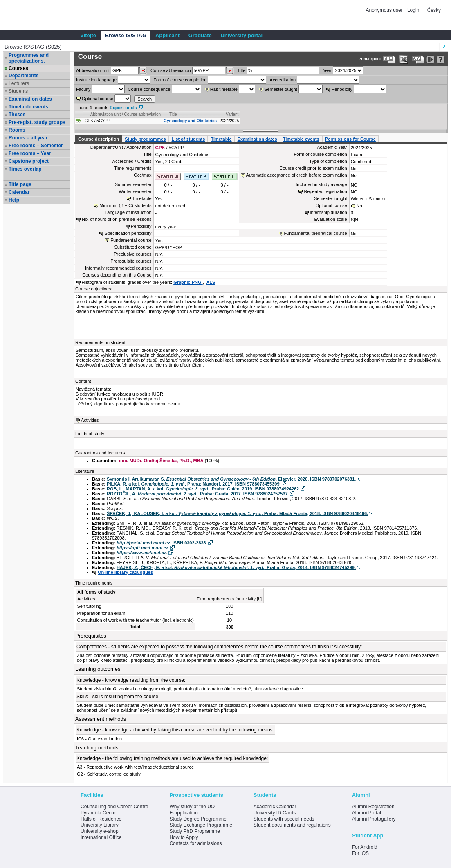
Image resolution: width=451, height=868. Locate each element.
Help (14, 200)
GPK (160, 148)
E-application (183, 813)
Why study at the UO (192, 807)
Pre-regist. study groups (37, 122)
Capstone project (29, 161)
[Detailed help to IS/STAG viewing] (441, 60)
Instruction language (96, 80)
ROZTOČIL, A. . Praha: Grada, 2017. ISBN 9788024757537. (198, 494)
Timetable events (28, 107)
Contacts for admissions (195, 843)
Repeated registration (325, 191)
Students (18, 91)
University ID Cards (275, 813)
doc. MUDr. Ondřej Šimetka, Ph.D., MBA (161, 461)
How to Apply (184, 837)
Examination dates (30, 99)
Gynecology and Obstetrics (190, 121)
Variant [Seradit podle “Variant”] (232, 114)
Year (327, 70)
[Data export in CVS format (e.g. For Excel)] (418, 60)
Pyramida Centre (99, 813)
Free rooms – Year (30, 153)
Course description (99, 139)
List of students (188, 139)
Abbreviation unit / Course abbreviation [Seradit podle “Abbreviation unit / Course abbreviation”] (126, 114)
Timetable (221, 139)
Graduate (200, 35)
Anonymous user (385, 10)
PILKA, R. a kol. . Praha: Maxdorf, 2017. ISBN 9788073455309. (194, 484)
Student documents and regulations (292, 825)
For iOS (360, 853)
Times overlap (25, 169)
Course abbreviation (171, 70)
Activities (90, 420)
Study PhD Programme (194, 831)
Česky (434, 10)
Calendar (19, 192)
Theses (17, 115)
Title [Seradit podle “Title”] (173, 114)
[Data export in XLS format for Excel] (404, 60)
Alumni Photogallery (374, 819)
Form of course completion (180, 80)
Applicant (167, 35)
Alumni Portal (367, 813)
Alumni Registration (373, 807)
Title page (20, 184)
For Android (365, 847)
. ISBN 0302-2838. (162, 543)
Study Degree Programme (198, 819)
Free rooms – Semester (36, 146)
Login (413, 10)
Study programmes (145, 139)
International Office (101, 837)
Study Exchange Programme (201, 825)
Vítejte (88, 35)
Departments (24, 76)
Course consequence (149, 89)
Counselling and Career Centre (114, 807)
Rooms (17, 130)
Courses (18, 68)
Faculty (83, 89)
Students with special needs (284, 819)
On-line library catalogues (125, 572)
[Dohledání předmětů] (230, 71)
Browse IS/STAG (126, 35)
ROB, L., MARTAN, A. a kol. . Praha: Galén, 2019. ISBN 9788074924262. (203, 489)
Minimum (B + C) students (125, 205)
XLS (211, 282)
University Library (100, 825)
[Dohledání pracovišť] (143, 71)
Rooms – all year (28, 138)
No (359, 206)
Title (241, 70)
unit (93, 70)
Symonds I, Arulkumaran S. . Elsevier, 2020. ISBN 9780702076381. (231, 479)
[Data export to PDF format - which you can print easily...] (389, 60)
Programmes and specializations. (29, 58)
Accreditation (283, 80)
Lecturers (19, 83)
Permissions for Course (350, 139)
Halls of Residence (101, 819)
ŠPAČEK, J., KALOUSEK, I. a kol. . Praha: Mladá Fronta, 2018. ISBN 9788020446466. (237, 513)
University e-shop (100, 831)
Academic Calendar (275, 807)
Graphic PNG (188, 282)
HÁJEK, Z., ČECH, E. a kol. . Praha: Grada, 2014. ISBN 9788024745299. (236, 567)
